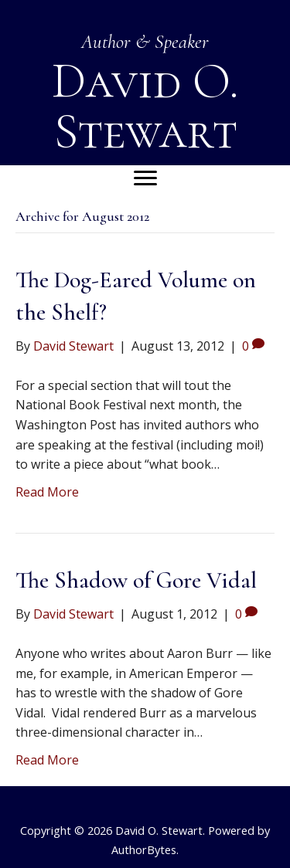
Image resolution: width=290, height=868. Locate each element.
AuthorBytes (144, 850)
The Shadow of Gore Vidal (136, 580)
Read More (47, 492)
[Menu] (145, 178)
